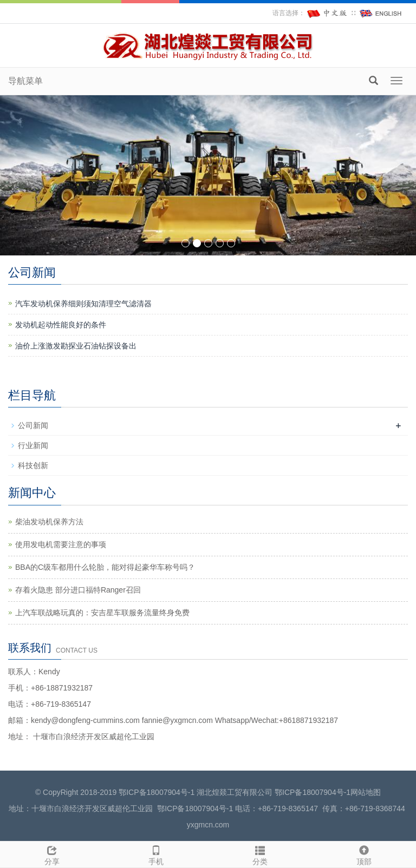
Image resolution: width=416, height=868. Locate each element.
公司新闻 (33, 425)
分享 (52, 854)
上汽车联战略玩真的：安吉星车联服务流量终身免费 (102, 613)
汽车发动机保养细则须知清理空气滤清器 (83, 304)
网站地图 (366, 792)
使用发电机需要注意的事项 (61, 544)
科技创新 (33, 465)
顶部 (364, 854)
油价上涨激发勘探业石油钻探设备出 (76, 346)
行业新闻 (33, 445)
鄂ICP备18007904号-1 (157, 792)
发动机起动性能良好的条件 (61, 325)
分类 (260, 854)
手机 (156, 854)
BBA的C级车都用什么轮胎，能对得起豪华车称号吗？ (105, 567)
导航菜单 (25, 81)
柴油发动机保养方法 (49, 522)
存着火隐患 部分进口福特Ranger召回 (78, 590)
